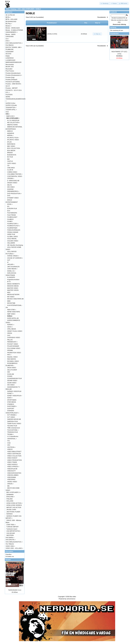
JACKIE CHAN (11, 510)
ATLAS (9, 142)
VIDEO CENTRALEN (14, 454)
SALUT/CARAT (12, 370)
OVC (9, 335)
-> (8, 114)
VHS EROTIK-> (11, 540)
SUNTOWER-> (12, 406)
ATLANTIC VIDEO (13, 140)
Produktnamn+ (52, 23)
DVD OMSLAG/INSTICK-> (14, 43)
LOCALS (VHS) (52, 34)
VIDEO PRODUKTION (14, 460)
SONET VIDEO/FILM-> (15, 396)
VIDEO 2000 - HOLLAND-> (14, 548)
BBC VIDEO (11, 146)
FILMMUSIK (10, 49)
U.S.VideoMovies (13, 436)
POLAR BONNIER (13, 346)
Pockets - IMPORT (12, 88)
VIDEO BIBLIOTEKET (14, 452)
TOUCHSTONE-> (13, 430)
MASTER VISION (13, 290)
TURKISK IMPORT (12, 527)
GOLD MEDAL (12, 239)
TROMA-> (10, 434)
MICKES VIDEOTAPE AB (15, 299)
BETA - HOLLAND (11, 19)
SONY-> (10, 398)
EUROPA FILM (12, 208)
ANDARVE (11, 133)
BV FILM (10, 157)
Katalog (13, 9)
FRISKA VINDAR (13, 232)
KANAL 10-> (11, 271)
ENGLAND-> (11, 497)
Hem (8, 9)
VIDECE (10, 449)
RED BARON (11, 359)
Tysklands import (12, 529)
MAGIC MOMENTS (13, 284)
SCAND (10, 376)
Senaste (8, 560)
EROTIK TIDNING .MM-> (14, 47)
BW (8, 159)
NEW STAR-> (12, 310)
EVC (9, 211)
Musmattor (9, 69)
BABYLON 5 (10, 116)
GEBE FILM (11, 234)
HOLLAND (10, 501)
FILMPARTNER (12, 228)
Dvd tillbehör (10, 45)
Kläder (8, 56)
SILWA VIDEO (12, 383)
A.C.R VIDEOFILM (13, 120)
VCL (9, 441)
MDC (9, 292)
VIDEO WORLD (12, 464)
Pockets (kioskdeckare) (13, 73)
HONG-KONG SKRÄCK (14, 505)
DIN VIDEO (11, 187)
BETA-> (8, 17)
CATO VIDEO (12, 163)
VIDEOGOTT (11, 471)
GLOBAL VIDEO (12, 237)
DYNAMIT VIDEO (13, 198)
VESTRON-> (11, 447)
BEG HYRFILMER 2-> (14, 492)
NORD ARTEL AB (13, 318)
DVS (9, 196)
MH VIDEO (11, 297)
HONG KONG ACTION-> (14, 503)
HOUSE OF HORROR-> (15, 258)
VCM (9, 443)
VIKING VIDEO (12, 482)
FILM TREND (12, 215)
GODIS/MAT (10, 52)
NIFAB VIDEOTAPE (14, 312)
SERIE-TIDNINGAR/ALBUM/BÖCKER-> (16, 99)
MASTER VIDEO (13, 288)
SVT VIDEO (11, 417)
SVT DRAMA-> (12, 415)
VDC (9, 445)
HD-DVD (8, 54)
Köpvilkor (9, 554)
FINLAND (9, 499)
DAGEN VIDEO (12, 183)
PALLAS (10, 340)
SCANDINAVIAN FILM (14, 378)
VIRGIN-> (10, 484)
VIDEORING (11, 479)
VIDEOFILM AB (12, 469)
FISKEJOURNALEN (14, 230)
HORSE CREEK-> (13, 256)
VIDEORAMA (12, 477)
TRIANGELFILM (12, 432)
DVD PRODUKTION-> (14, 194)
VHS (19, 9)
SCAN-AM (11, 374)
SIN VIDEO (11, 385)
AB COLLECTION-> (14, 122)
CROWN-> (11, 178)
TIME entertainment (14, 428)
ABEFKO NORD (12, 125)
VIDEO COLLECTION (14, 456)
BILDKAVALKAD (11, 22)
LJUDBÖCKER (10, 60)
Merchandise (10, 65)
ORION (10, 333)
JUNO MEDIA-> (12, 269)
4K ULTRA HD (10, 15)
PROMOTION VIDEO (14, 353)
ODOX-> (10, 327)
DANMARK (10, 495)
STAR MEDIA (12, 402)
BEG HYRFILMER (28, 9)
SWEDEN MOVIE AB (14, 419)
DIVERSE (10, 189)
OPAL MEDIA (12, 329)
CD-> (7, 39)
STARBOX (11, 404)
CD (8, 165)
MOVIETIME (11, 303)
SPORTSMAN (12, 400)
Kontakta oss (10, 556)
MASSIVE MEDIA (13, 286)
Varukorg (113, 27)
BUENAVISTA (12, 155)
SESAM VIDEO (12, 381)
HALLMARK (11, 243)
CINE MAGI (11, 168)
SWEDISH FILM (12, 421)
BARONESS (11, 144)
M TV (9, 282)
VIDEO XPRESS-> (13, 467)
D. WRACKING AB (13, 181)
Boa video (73, 597)
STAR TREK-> (11, 525)
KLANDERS (11, 277)
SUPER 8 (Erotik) (11, 105)
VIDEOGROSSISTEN (14, 473)
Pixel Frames (10, 71)
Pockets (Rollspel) (11, 79)
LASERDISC (10, 58)
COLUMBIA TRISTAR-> (15, 174)
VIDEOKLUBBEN (13, 475)
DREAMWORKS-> (13, 191)
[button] (105, 3)
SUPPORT (11, 409)
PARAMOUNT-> (12, 342)
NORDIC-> (11, 325)
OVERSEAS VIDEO (14, 338)
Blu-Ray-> (9, 24)
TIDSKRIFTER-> (11, 108)
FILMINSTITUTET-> (14, 226)
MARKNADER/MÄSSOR (14, 62)
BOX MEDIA (11, 151)
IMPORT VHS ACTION (14, 507)
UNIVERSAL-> (12, 439)
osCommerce (71, 599)
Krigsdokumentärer (13, 280)
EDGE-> (10, 204)
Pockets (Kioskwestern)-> (14, 75)
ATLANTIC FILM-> (13, 138)
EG (8, 206)
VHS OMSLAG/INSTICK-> (14, 542)
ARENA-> (10, 135)
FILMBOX (10, 219)
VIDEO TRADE (12, 462)
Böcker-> (9, 26)
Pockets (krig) (10, 77)
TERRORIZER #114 (15, 590)
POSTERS (9, 95)
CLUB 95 (10, 170)
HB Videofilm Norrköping (15, 245)
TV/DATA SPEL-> (11, 110)
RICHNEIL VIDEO (13, 361)
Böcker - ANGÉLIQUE (13, 28)
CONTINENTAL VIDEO (15, 176)
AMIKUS (10, 131)
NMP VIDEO (11, 314)
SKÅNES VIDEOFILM (14, 391)
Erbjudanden (114, 33)
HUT (9, 260)
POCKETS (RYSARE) (13, 82)
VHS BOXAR (11, 533)
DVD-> (8, 41)
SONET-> (10, 393)
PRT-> (9, 355)
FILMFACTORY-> (13, 224)
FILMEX (10, 221)
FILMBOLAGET (12, 217)
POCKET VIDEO (13, 344)
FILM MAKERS (12, 213)
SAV (9, 372)
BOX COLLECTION (14, 148)
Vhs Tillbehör (10, 544)
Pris (86, 23)
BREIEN (10, 153)
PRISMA (10, 350)
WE (8, 486)
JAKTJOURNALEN (13, 267)
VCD (7, 112)
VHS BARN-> (10, 538)
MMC (9, 301)
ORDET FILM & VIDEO (15, 331)
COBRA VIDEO (12, 172)
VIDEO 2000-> (10, 546)
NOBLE (38, 9)
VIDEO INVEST (12, 458)
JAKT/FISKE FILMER (13, 512)
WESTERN (10, 535)
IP (8, 262)
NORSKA (9, 514)
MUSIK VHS (10, 67)
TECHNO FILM (12, 426)
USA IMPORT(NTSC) (13, 531)
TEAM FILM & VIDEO (14, 424)
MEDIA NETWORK (13, 295)
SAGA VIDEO (12, 368)
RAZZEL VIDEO (12, 357)
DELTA (9, 185)
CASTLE (10, 161)
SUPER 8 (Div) (10, 103)
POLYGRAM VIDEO (14, 348)
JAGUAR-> (11, 264)
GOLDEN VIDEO (13, 241)
